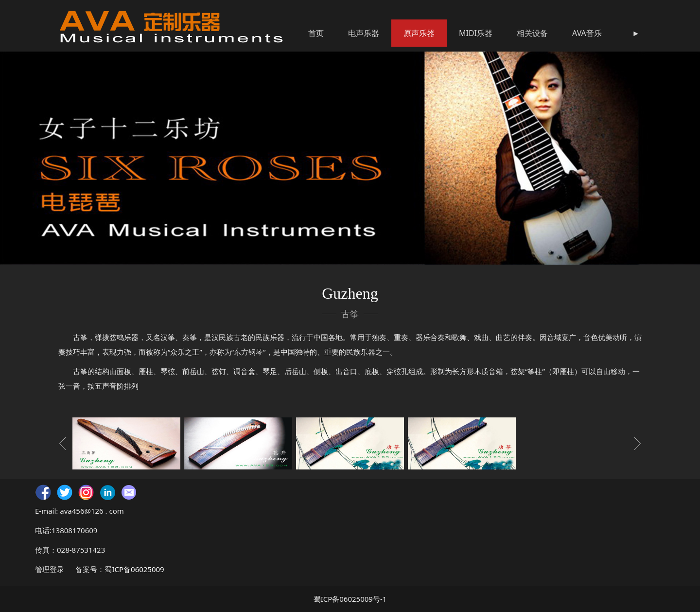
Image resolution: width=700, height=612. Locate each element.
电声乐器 (364, 33)
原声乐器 (419, 33)
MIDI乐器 (476, 33)
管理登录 (50, 569)
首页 (316, 33)
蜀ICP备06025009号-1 (350, 599)
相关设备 (532, 33)
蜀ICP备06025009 (134, 569)
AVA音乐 (587, 33)
